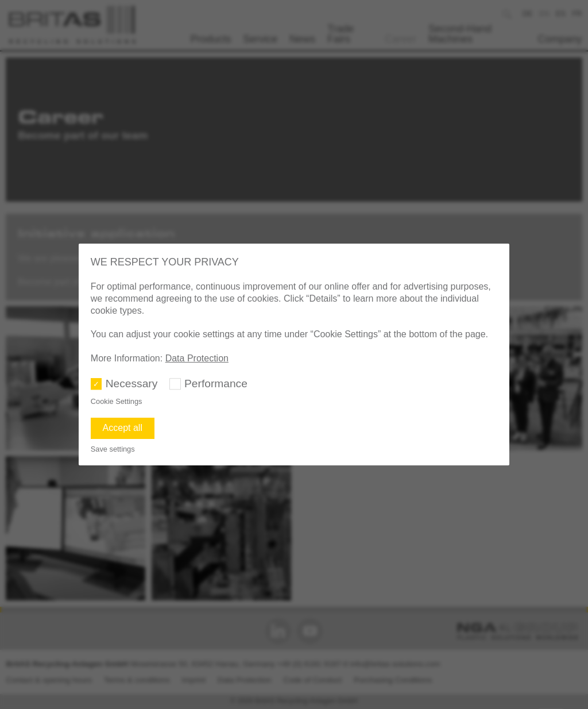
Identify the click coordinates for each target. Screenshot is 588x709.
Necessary (132, 384)
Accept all (123, 428)
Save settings (113, 449)
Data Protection (197, 358)
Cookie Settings (117, 401)
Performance (216, 384)
